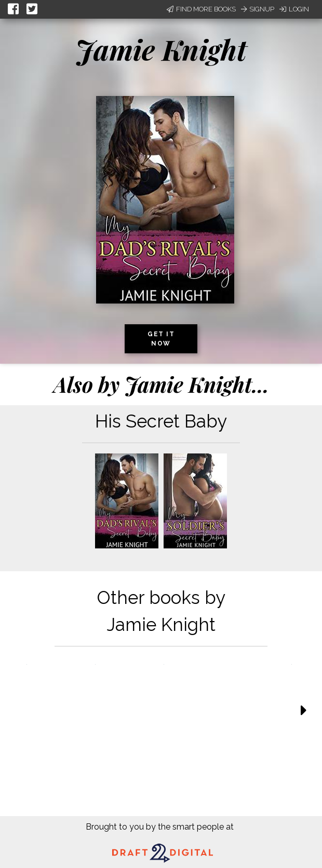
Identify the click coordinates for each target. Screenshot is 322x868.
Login (294, 9)
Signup (258, 9)
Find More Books (201, 9)
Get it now (161, 339)
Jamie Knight (161, 49)
